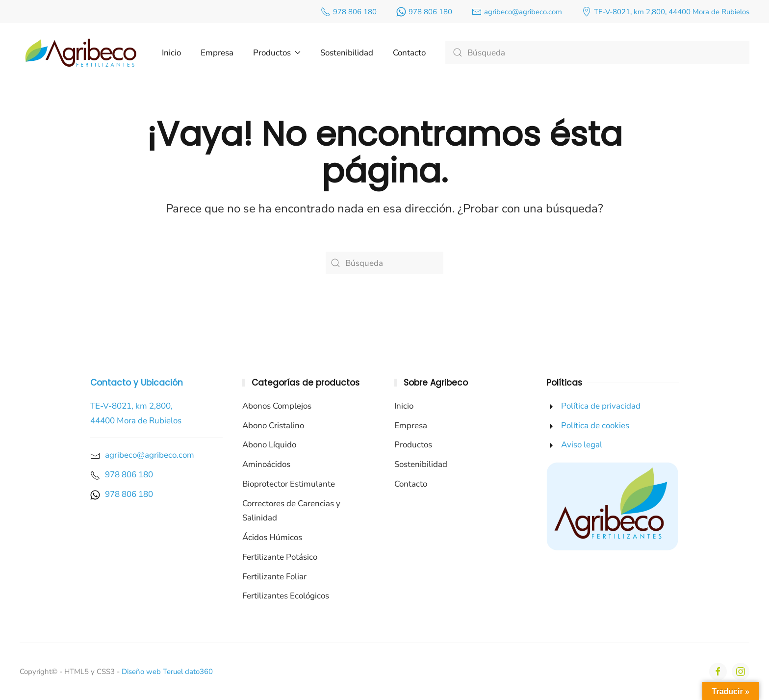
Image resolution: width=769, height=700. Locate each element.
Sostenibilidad (347, 53)
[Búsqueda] (597, 52)
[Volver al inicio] (81, 52)
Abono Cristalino (273, 426)
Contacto (409, 53)
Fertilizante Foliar (274, 577)
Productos (413, 445)
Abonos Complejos (277, 406)
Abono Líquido (269, 445)
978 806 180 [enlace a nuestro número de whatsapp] (424, 12)
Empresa (217, 53)
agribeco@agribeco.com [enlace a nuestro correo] (517, 12)
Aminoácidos (266, 464)
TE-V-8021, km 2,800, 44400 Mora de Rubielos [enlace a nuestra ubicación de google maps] (666, 12)
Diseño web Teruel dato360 (167, 672)
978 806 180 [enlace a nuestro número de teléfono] (349, 12)
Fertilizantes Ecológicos (286, 596)
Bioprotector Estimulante (289, 484)
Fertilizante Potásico (280, 557)
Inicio (171, 53)
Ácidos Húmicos (272, 537)
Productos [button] (277, 53)
